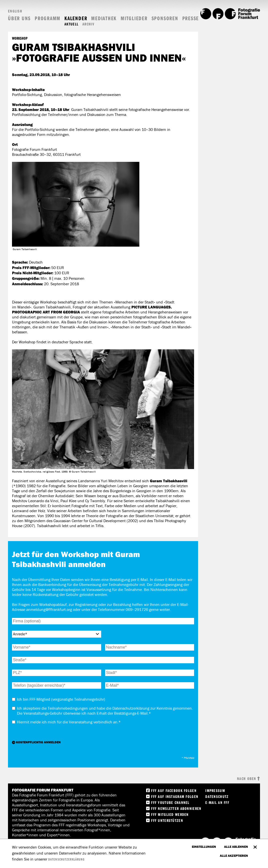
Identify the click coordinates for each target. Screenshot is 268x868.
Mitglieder (134, 18)
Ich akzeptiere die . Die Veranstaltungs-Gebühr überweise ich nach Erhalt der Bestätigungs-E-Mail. (105, 711)
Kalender (76, 18)
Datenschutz (217, 796)
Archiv (88, 24)
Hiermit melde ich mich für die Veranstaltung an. (69, 722)
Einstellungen (204, 847)
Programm (48, 18)
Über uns (19, 18)
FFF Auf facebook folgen (174, 790)
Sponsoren (165, 18)
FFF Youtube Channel (170, 802)
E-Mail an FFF (217, 802)
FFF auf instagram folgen (175, 796)
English (15, 11)
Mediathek (104, 18)
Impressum (215, 790)
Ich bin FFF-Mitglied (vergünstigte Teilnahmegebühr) (61, 699)
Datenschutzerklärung (66, 859)
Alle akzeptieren (234, 856)
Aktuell (71, 24)
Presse (191, 18)
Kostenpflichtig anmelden (38, 742)
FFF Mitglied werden (170, 814)
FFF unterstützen (167, 820)
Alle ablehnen (236, 847)
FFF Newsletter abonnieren (176, 808)
